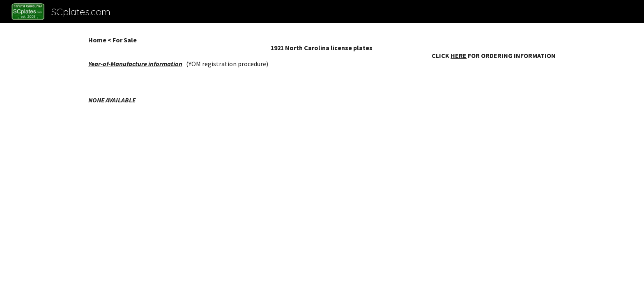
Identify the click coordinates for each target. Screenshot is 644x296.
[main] (322, 52)
